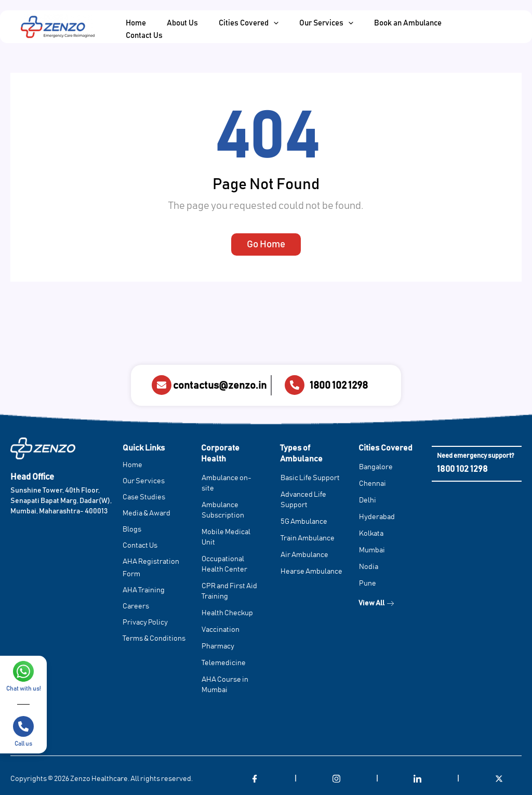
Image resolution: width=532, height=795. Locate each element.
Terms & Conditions (154, 639)
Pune (368, 584)
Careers (136, 607)
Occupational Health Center (224, 565)
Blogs (132, 530)
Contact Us (140, 546)
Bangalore (376, 468)
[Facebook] (255, 779)
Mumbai (372, 551)
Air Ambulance (304, 555)
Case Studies (144, 498)
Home (132, 466)
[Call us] (23, 726)
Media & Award (147, 514)
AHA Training (144, 591)
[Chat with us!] (23, 671)
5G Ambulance (304, 522)
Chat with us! (24, 688)
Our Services (144, 482)
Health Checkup (227, 614)
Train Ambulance (308, 539)
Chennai (373, 484)
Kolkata (371, 534)
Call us (23, 744)
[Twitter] (499, 779)
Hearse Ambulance (311, 572)
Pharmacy (218, 647)
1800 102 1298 (339, 386)
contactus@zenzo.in (220, 386)
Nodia (369, 567)
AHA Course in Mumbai (225, 685)
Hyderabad (377, 518)
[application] (261, 27)
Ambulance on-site (227, 484)
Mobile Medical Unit (226, 538)
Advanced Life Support (303, 500)
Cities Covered (385, 448)
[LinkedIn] (418, 779)
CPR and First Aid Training (229, 592)
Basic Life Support (310, 479)
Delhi (368, 501)
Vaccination (221, 630)
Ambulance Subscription (223, 511)
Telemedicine (224, 664)
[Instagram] (336, 779)
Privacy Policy (145, 623)
